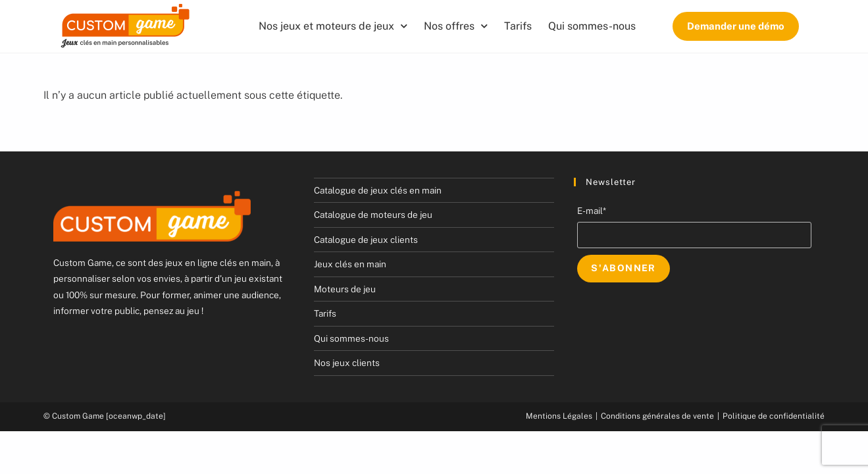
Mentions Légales (559, 416)
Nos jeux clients (347, 363)
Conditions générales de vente (657, 416)
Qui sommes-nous (592, 26)
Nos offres (456, 26)
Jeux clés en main (350, 264)
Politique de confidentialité (774, 416)
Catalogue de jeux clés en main (378, 190)
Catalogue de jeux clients (366, 240)
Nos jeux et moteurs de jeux (333, 26)
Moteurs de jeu (345, 289)
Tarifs (518, 26)
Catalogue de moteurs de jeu (373, 215)
